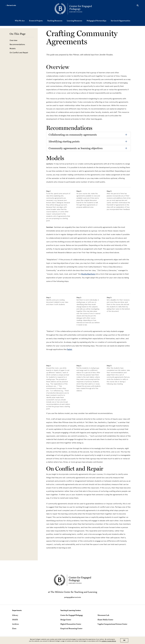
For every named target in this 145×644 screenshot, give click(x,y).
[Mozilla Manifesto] (88, 274)
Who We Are (20, 21)
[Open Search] (138, 6)
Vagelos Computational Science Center (112, 624)
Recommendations (17, 44)
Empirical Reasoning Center (71, 628)
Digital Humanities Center (71, 624)
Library (15, 615)
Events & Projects (36, 21)
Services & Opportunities (120, 21)
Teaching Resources (55, 21)
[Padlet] (69, 349)
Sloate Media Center (105, 620)
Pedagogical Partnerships (96, 21)
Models (13, 48)
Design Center (66, 620)
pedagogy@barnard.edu (73, 597)
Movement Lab (103, 615)
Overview (13, 40)
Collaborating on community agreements (73, 135)
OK (124, 640)
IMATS (15, 620)
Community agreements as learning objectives (76, 148)
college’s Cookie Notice (109, 641)
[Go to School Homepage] (73, 9)
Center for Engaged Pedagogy (72, 615)
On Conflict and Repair (19, 53)
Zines (14, 628)
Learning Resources (74, 21)
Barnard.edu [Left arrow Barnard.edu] (11, 5)
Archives (15, 624)
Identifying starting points (64, 141)
